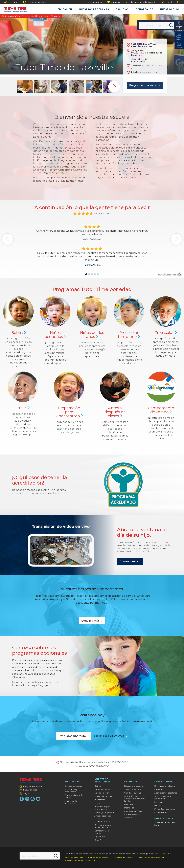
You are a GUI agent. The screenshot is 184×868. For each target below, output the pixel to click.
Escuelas (122, 9)
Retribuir (158, 802)
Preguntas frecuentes (165, 809)
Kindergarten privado (105, 812)
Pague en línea (93, 2)
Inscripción (129, 808)
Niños (55, 335)
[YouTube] (38, 799)
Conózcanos (144, 9)
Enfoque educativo (73, 786)
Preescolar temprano (104, 796)
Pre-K (97, 803)
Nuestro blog (170, 9)
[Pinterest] (33, 799)
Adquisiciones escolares (166, 793)
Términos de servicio (123, 858)
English (167, 2)
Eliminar (54, 16)
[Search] (172, 25)
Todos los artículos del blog (165, 824)
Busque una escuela (134, 786)
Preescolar (129, 335)
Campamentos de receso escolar (103, 826)
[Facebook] (22, 799)
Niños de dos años (103, 793)
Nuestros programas (94, 9)
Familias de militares (134, 811)
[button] (86, 274)
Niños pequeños (102, 789)
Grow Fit (98, 840)
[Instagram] (27, 799)
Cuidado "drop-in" (103, 822)
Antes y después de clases (104, 817)
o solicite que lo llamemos (109, 736)
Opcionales (100, 837)
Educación (65, 9)
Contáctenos (138, 62)
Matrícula (129, 804)
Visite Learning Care (74, 858)
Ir (45, 16)
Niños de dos (92, 335)
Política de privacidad (98, 858)
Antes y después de (115, 412)
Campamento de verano (103, 832)
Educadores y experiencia (71, 791)
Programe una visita (35, 2)
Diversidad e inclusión (165, 786)
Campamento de (161, 410)
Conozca (130, 561)
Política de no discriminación (151, 858)
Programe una (74, 736)
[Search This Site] (40, 856)
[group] (25, 87)
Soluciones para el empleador (141, 2)
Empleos (113, 2)
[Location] (155, 25)
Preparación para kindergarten (102, 808)
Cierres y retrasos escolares (132, 816)
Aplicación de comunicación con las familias (134, 799)
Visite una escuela (133, 789)
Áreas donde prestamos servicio (80, 860)
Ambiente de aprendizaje (71, 802)
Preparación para (69, 412)
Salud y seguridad (133, 793)
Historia (158, 805)
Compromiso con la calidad (74, 796)
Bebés (98, 786)
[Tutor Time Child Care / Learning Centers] (14, 8)
